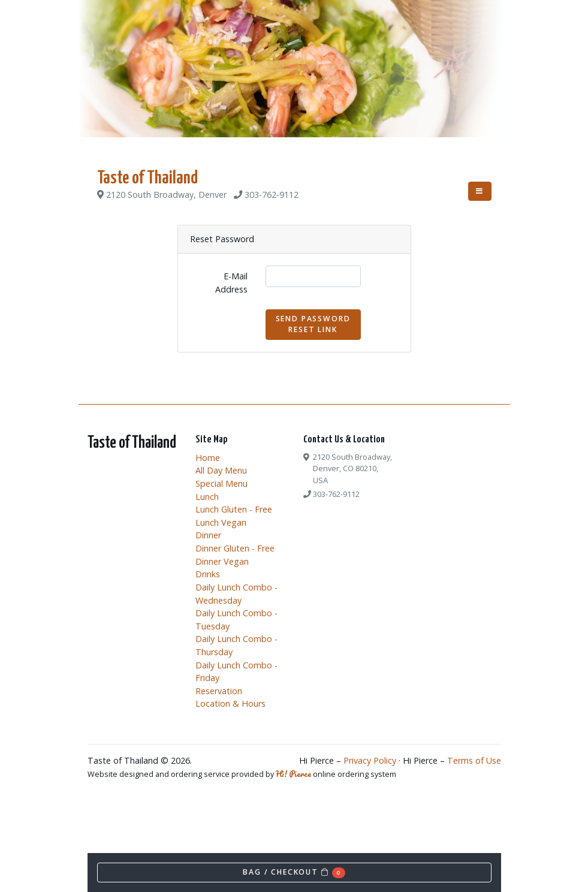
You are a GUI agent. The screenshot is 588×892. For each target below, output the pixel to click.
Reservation (219, 691)
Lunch (207, 497)
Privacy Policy (370, 760)
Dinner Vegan (222, 561)
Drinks (208, 574)
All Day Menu (221, 470)
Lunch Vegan (221, 522)
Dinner (208, 535)
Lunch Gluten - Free (234, 509)
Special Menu (221, 483)
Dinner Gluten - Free (235, 548)
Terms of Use (474, 760)
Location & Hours (230, 703)
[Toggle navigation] (480, 191)
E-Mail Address (231, 283)
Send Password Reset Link (313, 324)
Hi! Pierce (293, 774)
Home (208, 458)
